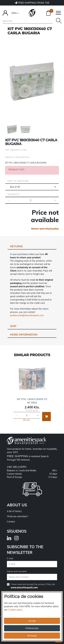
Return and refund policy (45, 229)
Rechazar (32, 636)
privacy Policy (45, 584)
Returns (16, 246)
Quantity (14, 194)
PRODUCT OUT (16, 170)
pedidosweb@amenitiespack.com (27, 315)
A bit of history (14, 511)
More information (24, 335)
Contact (11, 522)
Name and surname (17, 571)
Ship (13, 326)
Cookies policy (15, 610)
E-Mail (10, 558)
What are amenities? (17, 516)
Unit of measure (18, 181)
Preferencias (32, 628)
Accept (32, 621)
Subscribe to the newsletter (25, 550)
